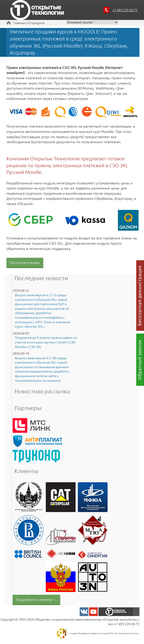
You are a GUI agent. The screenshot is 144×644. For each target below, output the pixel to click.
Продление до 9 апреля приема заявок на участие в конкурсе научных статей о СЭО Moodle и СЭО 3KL (46, 342)
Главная (19, 23)
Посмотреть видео (25, 262)
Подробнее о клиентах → (36, 599)
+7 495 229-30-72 (125, 10)
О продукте (36, 23)
